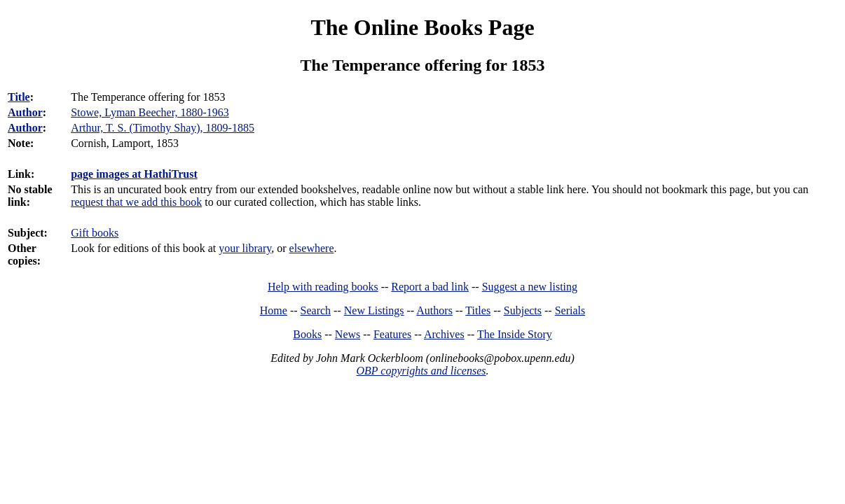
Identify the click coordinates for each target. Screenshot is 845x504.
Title (19, 97)
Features (392, 334)
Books (307, 334)
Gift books (95, 233)
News (348, 334)
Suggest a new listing (530, 287)
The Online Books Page (422, 27)
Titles (478, 310)
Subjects (523, 310)
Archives (444, 334)
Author (25, 112)
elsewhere (312, 248)
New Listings (374, 310)
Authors (434, 310)
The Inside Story (515, 334)
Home (274, 310)
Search (316, 310)
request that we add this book (136, 202)
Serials (570, 310)
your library (245, 248)
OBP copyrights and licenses (421, 371)
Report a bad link (430, 287)
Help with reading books (323, 287)
